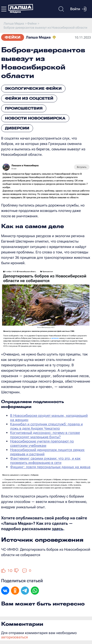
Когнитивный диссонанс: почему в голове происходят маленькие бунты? (45, 435)
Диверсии (17, 128)
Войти (78, 9)
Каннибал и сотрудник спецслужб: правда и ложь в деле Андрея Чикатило (46, 426)
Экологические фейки (33, 88)
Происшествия (24, 108)
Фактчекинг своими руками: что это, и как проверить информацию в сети (45, 461)
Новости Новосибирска (35, 118)
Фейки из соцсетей (29, 98)
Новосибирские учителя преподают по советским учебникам (42, 443)
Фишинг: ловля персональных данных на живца (50, 467)
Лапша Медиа (38, 37)
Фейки (13, 37)
